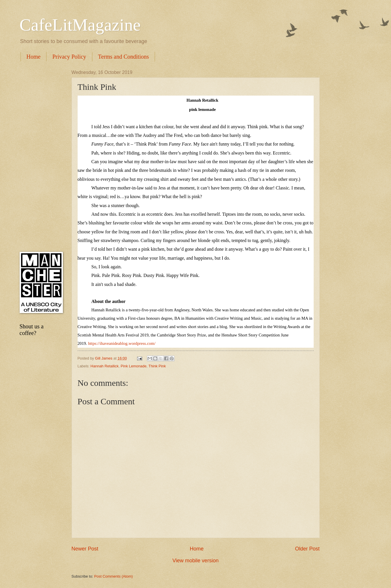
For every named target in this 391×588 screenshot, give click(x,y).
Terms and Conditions (124, 57)
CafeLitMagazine (80, 25)
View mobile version (196, 561)
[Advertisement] (40, 157)
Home (34, 57)
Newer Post (85, 549)
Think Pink (157, 366)
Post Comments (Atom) (113, 576)
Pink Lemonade (133, 366)
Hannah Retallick (105, 366)
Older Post (307, 549)
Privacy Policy (69, 57)
